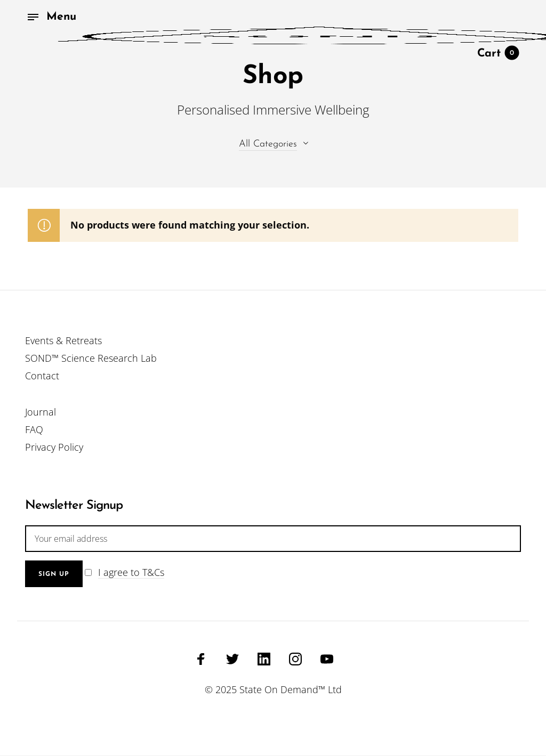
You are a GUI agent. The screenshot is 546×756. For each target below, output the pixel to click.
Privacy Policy (54, 447)
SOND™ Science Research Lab (91, 358)
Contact (42, 376)
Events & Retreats (63, 340)
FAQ (34, 429)
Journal (41, 412)
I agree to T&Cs (131, 572)
